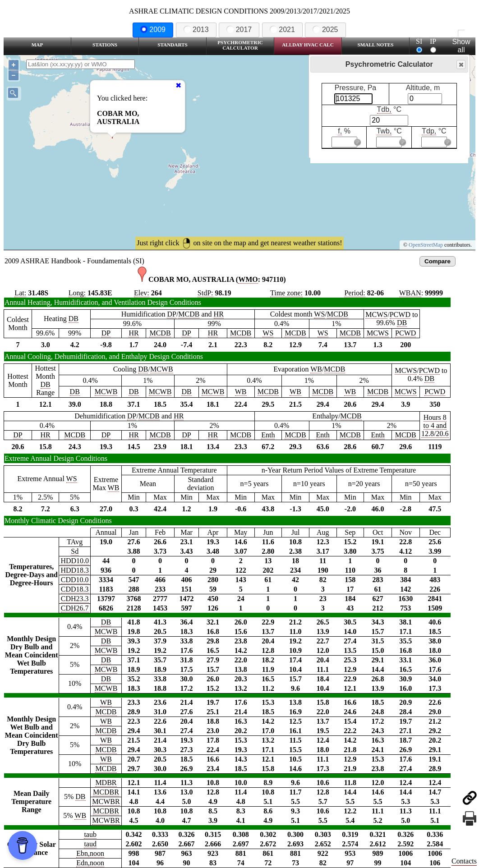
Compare (438, 261)
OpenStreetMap (426, 245)
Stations (105, 45)
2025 (325, 30)
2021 (282, 30)
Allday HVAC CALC (308, 45)
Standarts (173, 45)
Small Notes (376, 45)
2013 (196, 30)
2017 (239, 30)
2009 (153, 30)
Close (461, 65)
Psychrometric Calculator (240, 45)
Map (37, 45)
